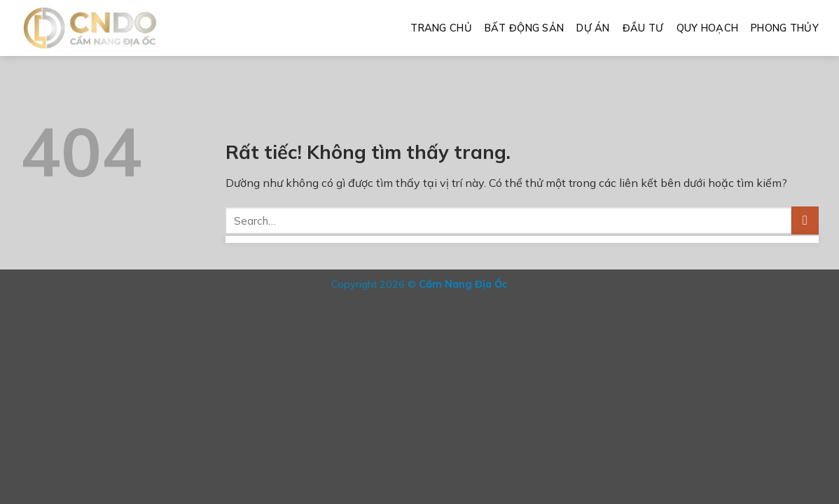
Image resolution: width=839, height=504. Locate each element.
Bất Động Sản (524, 28)
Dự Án (593, 28)
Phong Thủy (785, 28)
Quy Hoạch (708, 28)
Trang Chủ (441, 28)
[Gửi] (805, 220)
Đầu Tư (643, 28)
